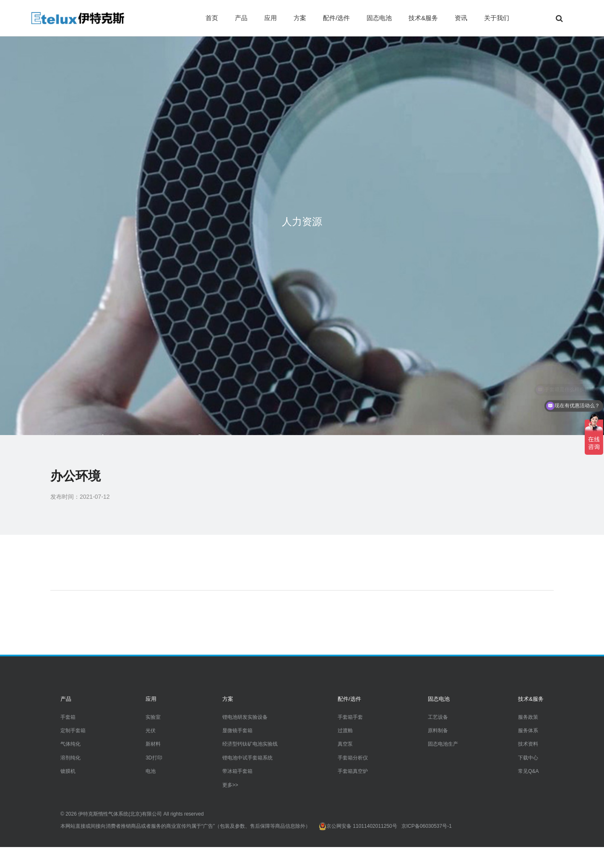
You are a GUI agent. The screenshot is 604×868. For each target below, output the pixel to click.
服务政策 (528, 717)
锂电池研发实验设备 (245, 717)
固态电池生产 (443, 744)
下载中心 (528, 758)
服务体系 (528, 731)
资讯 (461, 18)
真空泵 (345, 744)
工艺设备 (438, 717)
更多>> (230, 785)
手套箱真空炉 (353, 771)
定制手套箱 (73, 731)
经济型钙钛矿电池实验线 (250, 744)
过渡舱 (345, 731)
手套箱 (68, 717)
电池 (151, 771)
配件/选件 (336, 18)
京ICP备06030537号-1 (427, 826)
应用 (271, 18)
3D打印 (154, 758)
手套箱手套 (350, 717)
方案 (300, 18)
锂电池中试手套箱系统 (247, 758)
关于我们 (497, 18)
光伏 (151, 731)
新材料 (153, 744)
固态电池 (379, 18)
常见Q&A (528, 771)
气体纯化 (70, 744)
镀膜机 (68, 771)
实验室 (153, 717)
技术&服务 (423, 18)
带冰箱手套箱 (237, 771)
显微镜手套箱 (237, 731)
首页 (212, 18)
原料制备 (438, 731)
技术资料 (528, 744)
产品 (241, 18)
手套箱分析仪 (353, 758)
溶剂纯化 (70, 758)
